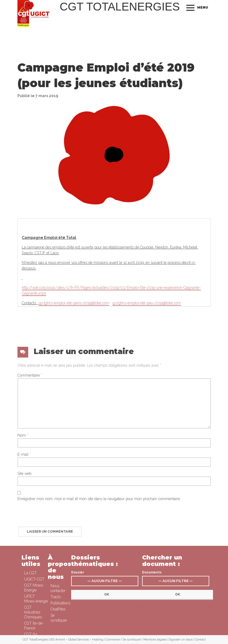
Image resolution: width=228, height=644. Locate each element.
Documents (152, 611)
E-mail (24, 524)
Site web (24, 543)
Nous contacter (58, 627)
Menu (203, 7)
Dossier (78, 611)
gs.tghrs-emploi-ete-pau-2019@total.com (147, 332)
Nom (23, 505)
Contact (200, 639)
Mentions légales (155, 639)
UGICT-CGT (34, 618)
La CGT (30, 612)
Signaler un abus (181, 639)
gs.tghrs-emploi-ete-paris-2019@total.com (74, 332)
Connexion (113, 639)
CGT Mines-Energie (34, 627)
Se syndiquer (132, 639)
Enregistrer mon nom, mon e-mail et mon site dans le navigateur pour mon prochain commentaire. (99, 568)
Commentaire (30, 445)
